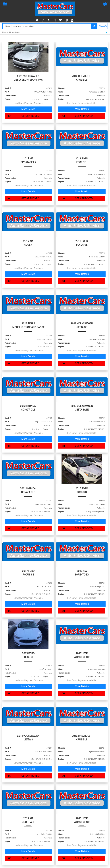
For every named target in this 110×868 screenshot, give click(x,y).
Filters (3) (103, 26)
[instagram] (67, 20)
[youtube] (72, 20)
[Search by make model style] (47, 26)
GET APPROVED (23, 116)
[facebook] (56, 20)
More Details (28, 109)
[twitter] (61, 20)
